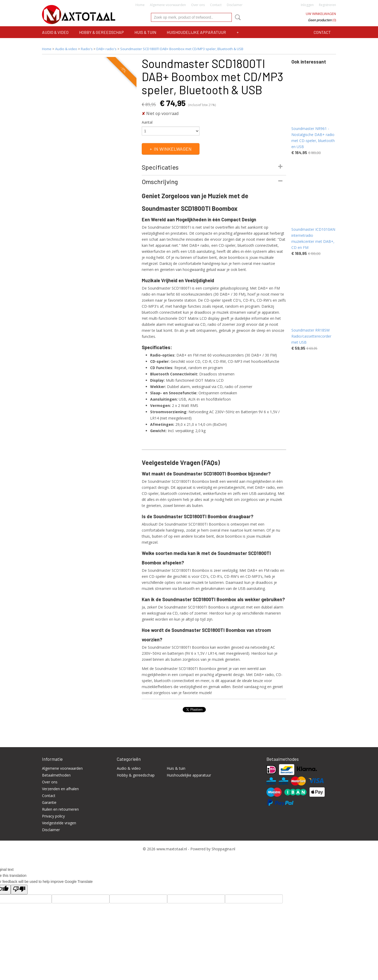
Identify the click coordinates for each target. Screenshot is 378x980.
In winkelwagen (173, 149)
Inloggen (307, 5)
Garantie (49, 802)
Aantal (147, 122)
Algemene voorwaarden (168, 5)
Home (140, 5)
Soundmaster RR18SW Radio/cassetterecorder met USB (311, 336)
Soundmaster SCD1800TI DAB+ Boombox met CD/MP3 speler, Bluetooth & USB (182, 49)
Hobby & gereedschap (101, 32)
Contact (216, 5)
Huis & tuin (145, 32)
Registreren (327, 5)
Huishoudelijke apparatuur (196, 32)
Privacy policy (53, 816)
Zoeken (237, 17)
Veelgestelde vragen (59, 823)
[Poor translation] (19, 890)
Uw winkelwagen (321, 14)
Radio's (87, 49)
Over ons (198, 5)
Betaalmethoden (56, 775)
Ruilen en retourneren (60, 809)
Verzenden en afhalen (60, 789)
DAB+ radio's (106, 49)
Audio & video (55, 32)
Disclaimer (235, 5)
